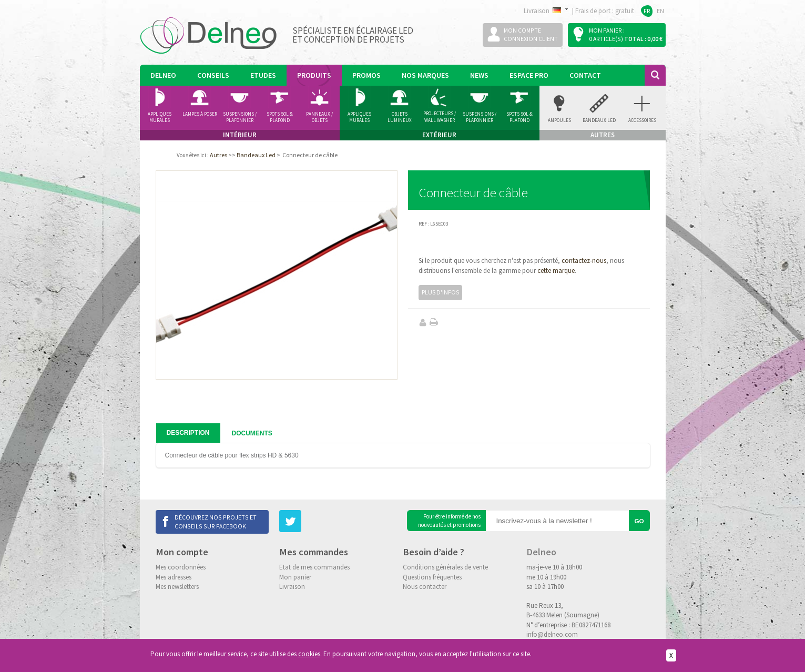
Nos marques (425, 75)
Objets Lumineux (400, 117)
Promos (366, 75)
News (479, 75)
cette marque (556, 271)
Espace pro (529, 75)
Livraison (292, 587)
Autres (218, 155)
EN (660, 11)
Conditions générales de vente (445, 567)
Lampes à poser (200, 114)
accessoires (642, 120)
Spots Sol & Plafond (280, 117)
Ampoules (559, 120)
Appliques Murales (359, 117)
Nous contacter (425, 587)
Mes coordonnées (181, 567)
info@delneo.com (552, 634)
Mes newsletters (177, 587)
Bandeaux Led (599, 120)
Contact (585, 75)
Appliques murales (160, 117)
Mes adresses (174, 577)
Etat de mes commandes (314, 567)
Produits (314, 75)
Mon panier (295, 577)
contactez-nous (584, 261)
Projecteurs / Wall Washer (440, 117)
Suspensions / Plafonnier (240, 117)
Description (188, 433)
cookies (309, 654)
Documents (252, 433)
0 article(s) (606, 39)
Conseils (213, 75)
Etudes (263, 75)
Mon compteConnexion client (531, 34)
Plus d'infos (440, 292)
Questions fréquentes (432, 577)
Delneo (163, 75)
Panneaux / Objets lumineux (319, 117)
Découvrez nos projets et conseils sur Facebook (216, 521)
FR (647, 11)
